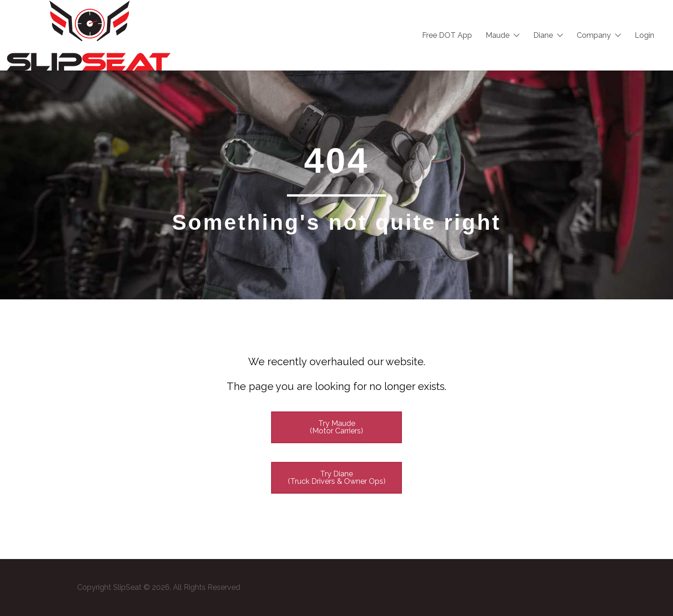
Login (644, 35)
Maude (498, 35)
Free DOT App (447, 35)
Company (594, 35)
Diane (543, 35)
